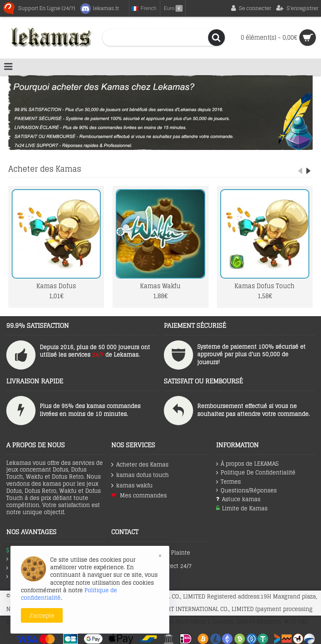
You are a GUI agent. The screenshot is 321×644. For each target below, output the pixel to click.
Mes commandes (139, 496)
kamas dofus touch (140, 475)
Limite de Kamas (242, 508)
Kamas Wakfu (160, 286)
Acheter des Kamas (45, 169)
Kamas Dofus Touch (265, 286)
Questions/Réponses (246, 491)
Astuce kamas (238, 499)
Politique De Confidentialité (256, 473)
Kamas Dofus (56, 286)
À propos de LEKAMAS (247, 464)
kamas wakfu (132, 486)
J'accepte (42, 616)
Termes (228, 482)
